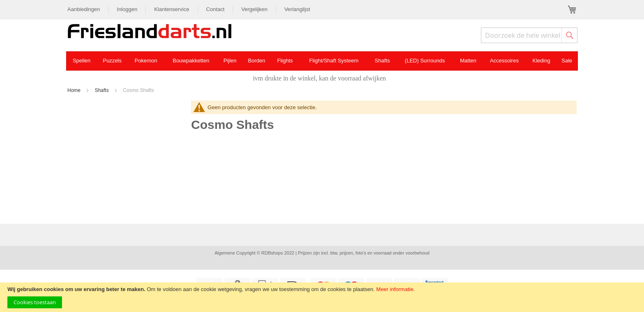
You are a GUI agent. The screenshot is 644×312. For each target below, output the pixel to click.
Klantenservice (171, 9)
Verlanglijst (297, 9)
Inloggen (127, 9)
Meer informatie (395, 289)
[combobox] (529, 35)
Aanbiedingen (84, 9)
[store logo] (149, 32)
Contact (215, 9)
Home (75, 90)
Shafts (102, 90)
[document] (322, 297)
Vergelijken (255, 9)
